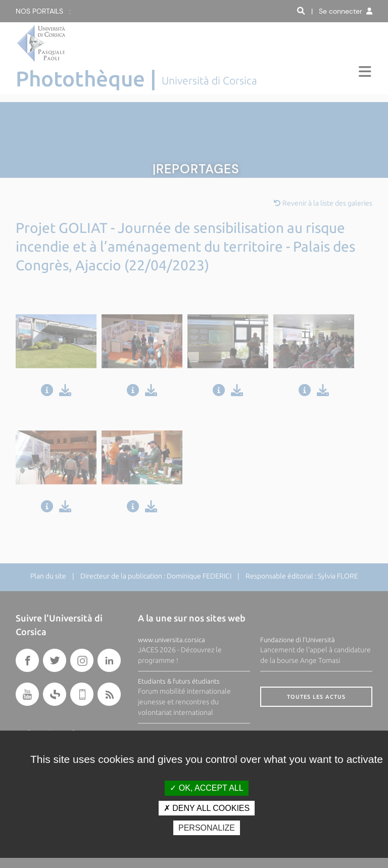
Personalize (207, 828)
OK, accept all (206, 788)
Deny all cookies (207, 808)
